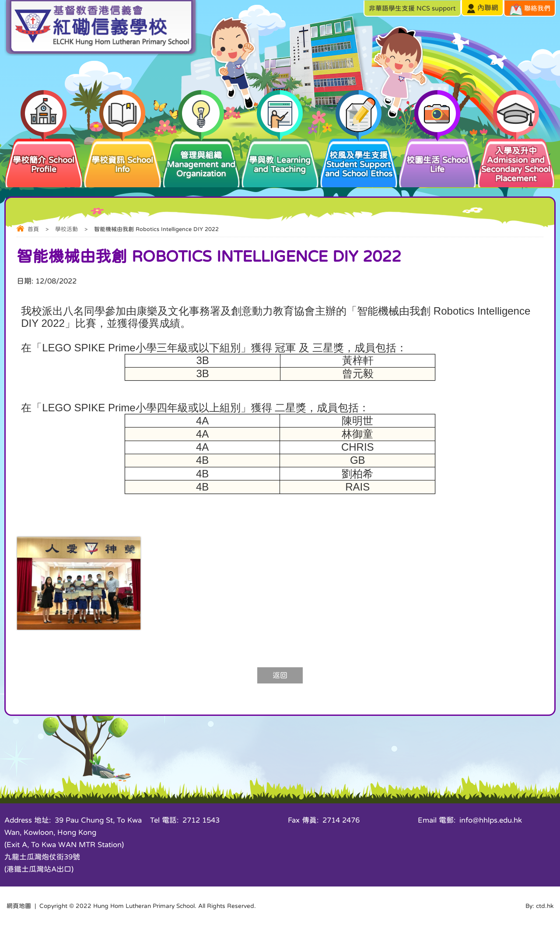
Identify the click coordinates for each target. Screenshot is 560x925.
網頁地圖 (19, 906)
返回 (280, 675)
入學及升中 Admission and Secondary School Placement (516, 160)
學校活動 (66, 229)
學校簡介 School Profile (44, 155)
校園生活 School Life (437, 155)
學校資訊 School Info (122, 155)
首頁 (33, 229)
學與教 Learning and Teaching (280, 155)
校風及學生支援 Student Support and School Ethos (359, 157)
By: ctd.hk (539, 906)
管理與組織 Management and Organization (201, 157)
